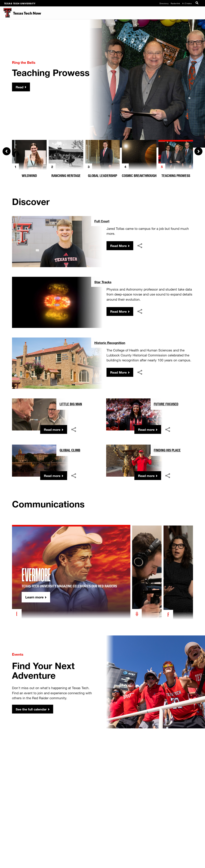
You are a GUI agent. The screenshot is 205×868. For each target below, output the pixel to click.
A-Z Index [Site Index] (187, 3)
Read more (52, 430)
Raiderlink (175, 3)
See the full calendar (32, 709)
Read (20, 87)
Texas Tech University (20, 3)
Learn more (42, 598)
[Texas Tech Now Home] (6, 13)
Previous (7, 151)
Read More (119, 246)
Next (198, 151)
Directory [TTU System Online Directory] (164, 3)
